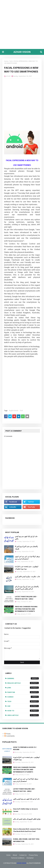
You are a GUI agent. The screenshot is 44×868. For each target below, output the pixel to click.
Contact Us (23, 855)
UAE (23, 706)
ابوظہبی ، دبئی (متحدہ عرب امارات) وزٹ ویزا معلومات (27, 568)
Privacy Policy (33, 855)
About (15, 855)
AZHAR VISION (22, 52)
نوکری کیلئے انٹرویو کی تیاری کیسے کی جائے (27, 819)
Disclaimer (30, 858)
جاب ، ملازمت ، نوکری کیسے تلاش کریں (27, 576)
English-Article (14, 411)
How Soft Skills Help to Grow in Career (25, 810)
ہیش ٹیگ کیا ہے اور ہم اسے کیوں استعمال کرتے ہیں (27, 558)
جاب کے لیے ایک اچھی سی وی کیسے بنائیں (26, 538)
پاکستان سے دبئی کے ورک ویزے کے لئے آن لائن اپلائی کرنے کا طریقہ (27, 588)
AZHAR (8, 76)
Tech (11, 61)
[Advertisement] (22, 24)
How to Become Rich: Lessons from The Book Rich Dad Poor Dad (27, 830)
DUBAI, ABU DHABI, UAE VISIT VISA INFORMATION (26, 840)
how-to (23, 711)
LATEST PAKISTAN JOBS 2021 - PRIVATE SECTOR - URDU (26, 598)
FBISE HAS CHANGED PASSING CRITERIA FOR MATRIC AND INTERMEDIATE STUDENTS (26, 609)
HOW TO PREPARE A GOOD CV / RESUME (25, 748)
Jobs (23, 688)
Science (23, 697)
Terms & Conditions (18, 858)
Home (6, 61)
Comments (10, 736)
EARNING (23, 678)
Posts (7, 734)
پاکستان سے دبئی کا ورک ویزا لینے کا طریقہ (26, 548)
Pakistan (23, 692)
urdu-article (23, 715)
